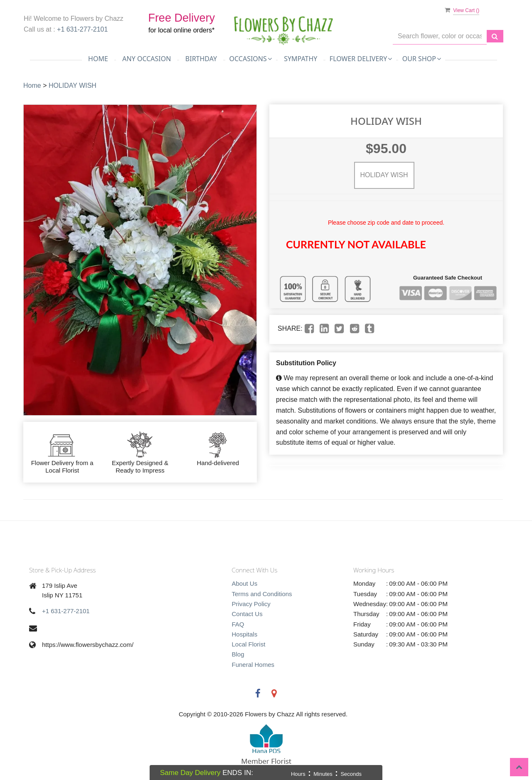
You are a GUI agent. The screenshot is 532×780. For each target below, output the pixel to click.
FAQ (238, 624)
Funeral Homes (253, 665)
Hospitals (245, 634)
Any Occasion (147, 59)
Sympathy (300, 59)
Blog (238, 654)
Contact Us (247, 614)
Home (98, 59)
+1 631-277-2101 (82, 29)
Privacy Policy (251, 604)
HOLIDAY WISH (73, 85)
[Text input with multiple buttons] (440, 36)
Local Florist (249, 644)
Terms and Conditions (262, 594)
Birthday (201, 59)
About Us (245, 583)
